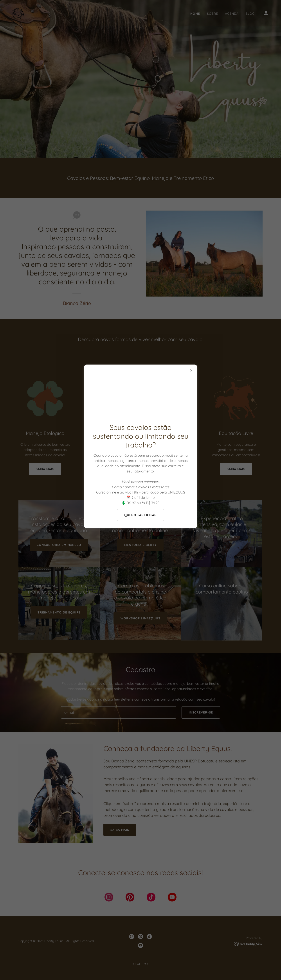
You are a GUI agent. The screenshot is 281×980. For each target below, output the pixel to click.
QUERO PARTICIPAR (140, 515)
